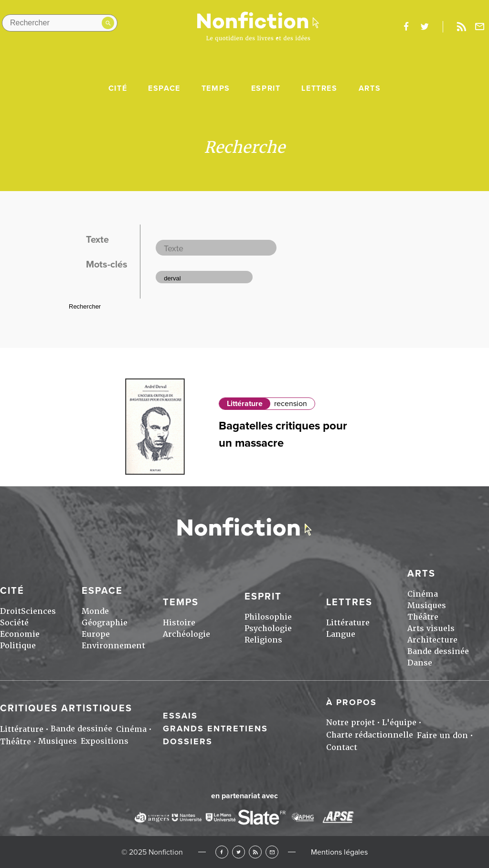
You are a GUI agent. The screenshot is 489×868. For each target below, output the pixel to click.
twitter (425, 27)
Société (14, 623)
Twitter (239, 852)
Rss (461, 27)
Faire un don (442, 735)
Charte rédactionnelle (370, 735)
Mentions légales (339, 852)
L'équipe (399, 723)
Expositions (105, 741)
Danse (420, 663)
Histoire (179, 623)
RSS (255, 852)
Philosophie (268, 617)
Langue (341, 634)
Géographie (105, 623)
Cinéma (423, 594)
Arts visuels (431, 628)
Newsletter (480, 27)
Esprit (266, 88)
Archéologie (186, 634)
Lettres (319, 88)
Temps (216, 88)
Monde (95, 611)
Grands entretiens (215, 729)
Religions (263, 640)
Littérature (245, 404)
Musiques (427, 605)
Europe (96, 634)
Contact (342, 747)
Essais (180, 716)
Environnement (113, 646)
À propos (351, 702)
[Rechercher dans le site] (60, 23)
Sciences (38, 611)
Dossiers (188, 741)
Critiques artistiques (66, 708)
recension (291, 404)
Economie (20, 634)
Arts (370, 88)
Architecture (432, 640)
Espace (164, 88)
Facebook (222, 852)
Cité (118, 88)
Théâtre (423, 617)
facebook (406, 27)
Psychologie (268, 628)
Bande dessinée (438, 651)
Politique (18, 646)
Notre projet (351, 723)
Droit (11, 611)
